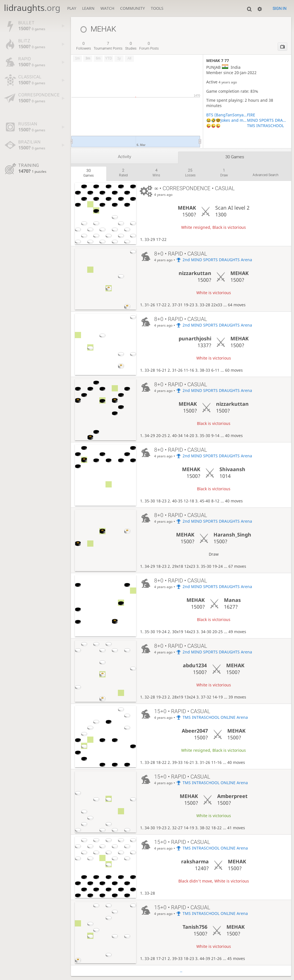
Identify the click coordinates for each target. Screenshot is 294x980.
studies (131, 46)
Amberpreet (232, 796)
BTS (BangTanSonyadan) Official (227, 115)
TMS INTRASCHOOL (265, 126)
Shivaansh (232, 469)
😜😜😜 (213, 126)
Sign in (280, 8)
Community (133, 8)
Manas (232, 600)
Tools (157, 8)
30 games (235, 157)
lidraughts (32, 8)
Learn (88, 8)
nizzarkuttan (195, 273)
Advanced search (266, 175)
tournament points (108, 46)
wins (156, 173)
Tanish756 (195, 927)
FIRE (251, 115)
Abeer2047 (195, 731)
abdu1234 (195, 665)
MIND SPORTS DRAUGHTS (267, 120)
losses (190, 173)
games (88, 173)
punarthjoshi (195, 338)
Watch (107, 8)
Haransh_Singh (232, 535)
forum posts (149, 46)
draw (224, 173)
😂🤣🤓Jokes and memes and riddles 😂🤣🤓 (227, 120)
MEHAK (187, 208)
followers (84, 46)
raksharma (195, 861)
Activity (124, 157)
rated (123, 173)
